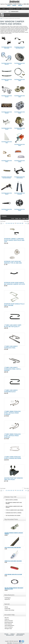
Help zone (7, 618)
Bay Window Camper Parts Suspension (20, 194)
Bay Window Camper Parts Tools (7, 210)
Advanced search (15, 11)
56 (23, 223)
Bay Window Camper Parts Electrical (7, 112)
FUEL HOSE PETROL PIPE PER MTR (13, 548)
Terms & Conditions (9, 627)
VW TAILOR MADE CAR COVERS (13, 515)
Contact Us (18, 9)
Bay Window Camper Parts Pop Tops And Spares (7, 177)
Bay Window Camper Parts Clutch (20, 96)
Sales (27, 219)
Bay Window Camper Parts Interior (7, 161)
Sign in (9, 5)
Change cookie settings (9, 610)
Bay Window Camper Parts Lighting (20, 161)
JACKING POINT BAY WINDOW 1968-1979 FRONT (13, 479)
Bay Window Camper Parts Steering (7, 194)
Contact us (7, 619)
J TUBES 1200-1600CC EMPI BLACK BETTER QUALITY (13, 326)
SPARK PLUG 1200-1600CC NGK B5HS (13, 561)
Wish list (20, 5)
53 (17, 223)
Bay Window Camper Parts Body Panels (7, 47)
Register (14, 5)
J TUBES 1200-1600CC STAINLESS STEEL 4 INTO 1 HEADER (13, 369)
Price (20, 219)
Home (1, 18)
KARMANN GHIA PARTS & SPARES (14, 513)
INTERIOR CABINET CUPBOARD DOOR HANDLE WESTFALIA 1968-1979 (14, 240)
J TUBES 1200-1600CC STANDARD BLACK (11, 391)
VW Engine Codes (8, 629)
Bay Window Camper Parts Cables (20, 80)
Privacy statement (8, 624)
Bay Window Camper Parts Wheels (20, 210)
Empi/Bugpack (8, 598)
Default (24, 219)
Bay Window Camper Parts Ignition (20, 145)
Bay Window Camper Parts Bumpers (7, 80)
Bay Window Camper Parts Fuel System (20, 129)
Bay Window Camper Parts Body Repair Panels (20, 47)
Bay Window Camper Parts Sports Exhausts (20, 177)
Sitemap (6, 607)
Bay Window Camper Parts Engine (20, 112)
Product (17, 219)
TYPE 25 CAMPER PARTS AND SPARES (15, 510)
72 (26, 223)
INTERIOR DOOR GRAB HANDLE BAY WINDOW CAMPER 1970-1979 (15, 283)
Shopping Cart (11, 9)
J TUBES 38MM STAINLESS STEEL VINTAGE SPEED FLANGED (12, 413)
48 (8, 223)
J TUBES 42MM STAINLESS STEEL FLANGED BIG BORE (13, 458)
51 (14, 223)
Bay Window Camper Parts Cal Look (7, 96)
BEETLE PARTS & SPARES (12, 500)
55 (21, 223)
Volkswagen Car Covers (25, 9)
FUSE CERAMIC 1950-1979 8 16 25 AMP (13, 574)
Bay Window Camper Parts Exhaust (7, 129)
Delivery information (9, 621)
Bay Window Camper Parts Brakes (20, 64)
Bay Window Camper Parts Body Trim (7, 64)
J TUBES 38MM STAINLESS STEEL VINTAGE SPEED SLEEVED (12, 436)
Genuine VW (7, 599)
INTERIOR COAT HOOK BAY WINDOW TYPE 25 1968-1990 (13, 262)
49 (10, 223)
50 (12, 223)
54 (19, 223)
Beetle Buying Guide (9, 622)
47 (6, 223)
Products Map (7, 609)
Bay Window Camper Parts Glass (7, 142)
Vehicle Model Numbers (9, 625)
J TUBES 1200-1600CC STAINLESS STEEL (11, 347)
